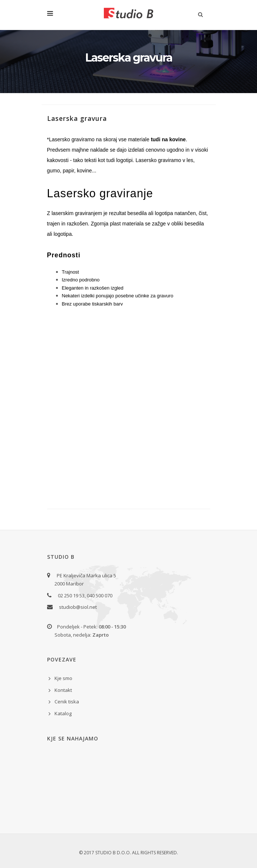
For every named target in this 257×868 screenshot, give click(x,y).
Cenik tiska (67, 702)
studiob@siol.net (78, 607)
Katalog (63, 713)
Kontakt (63, 690)
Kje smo (63, 678)
